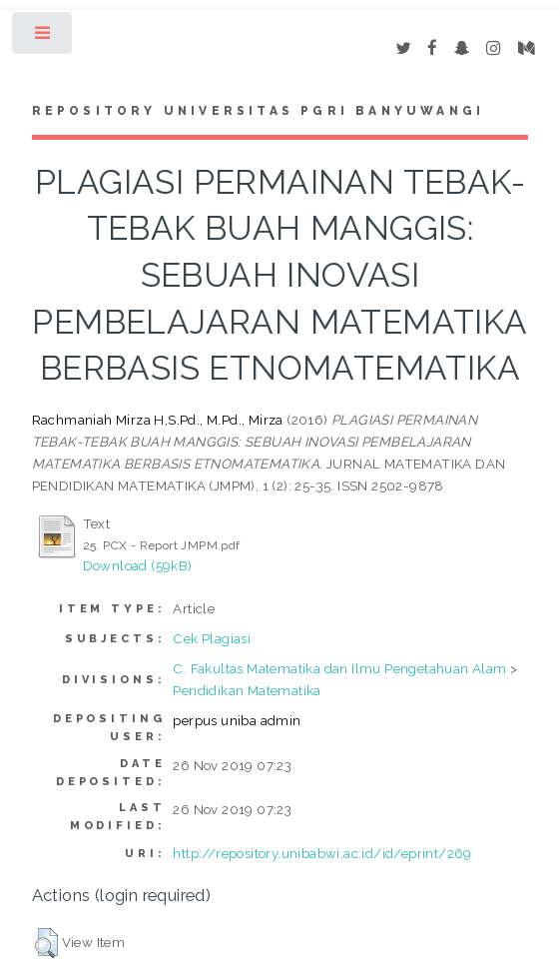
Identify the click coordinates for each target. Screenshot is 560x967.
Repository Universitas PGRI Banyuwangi (259, 111)
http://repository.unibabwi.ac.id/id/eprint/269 (322, 853)
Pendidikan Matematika (247, 690)
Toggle (43, 37)
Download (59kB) (138, 565)
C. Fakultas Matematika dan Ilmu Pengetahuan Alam (339, 668)
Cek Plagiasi (212, 638)
